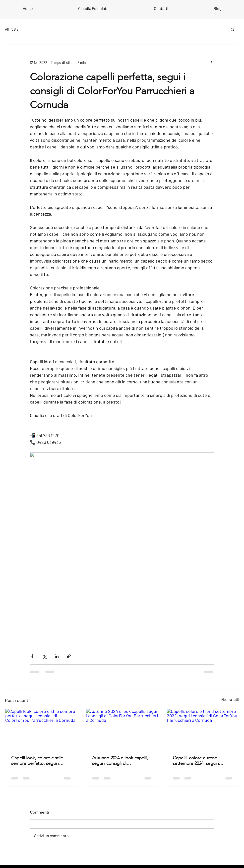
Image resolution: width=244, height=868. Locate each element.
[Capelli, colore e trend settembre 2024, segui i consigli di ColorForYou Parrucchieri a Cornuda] (203, 729)
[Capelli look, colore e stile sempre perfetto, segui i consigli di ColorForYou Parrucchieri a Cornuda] (41, 729)
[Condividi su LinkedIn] (57, 656)
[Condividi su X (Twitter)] (44, 656)
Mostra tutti (230, 700)
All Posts (12, 29)
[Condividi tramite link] (69, 656)
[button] (233, 29)
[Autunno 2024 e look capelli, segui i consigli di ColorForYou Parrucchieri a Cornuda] (122, 729)
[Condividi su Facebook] (32, 656)
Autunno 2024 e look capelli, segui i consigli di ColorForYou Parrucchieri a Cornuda (120, 761)
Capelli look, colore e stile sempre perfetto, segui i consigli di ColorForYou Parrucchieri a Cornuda (37, 761)
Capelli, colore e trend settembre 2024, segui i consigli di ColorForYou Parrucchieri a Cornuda (196, 761)
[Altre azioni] (211, 62)
